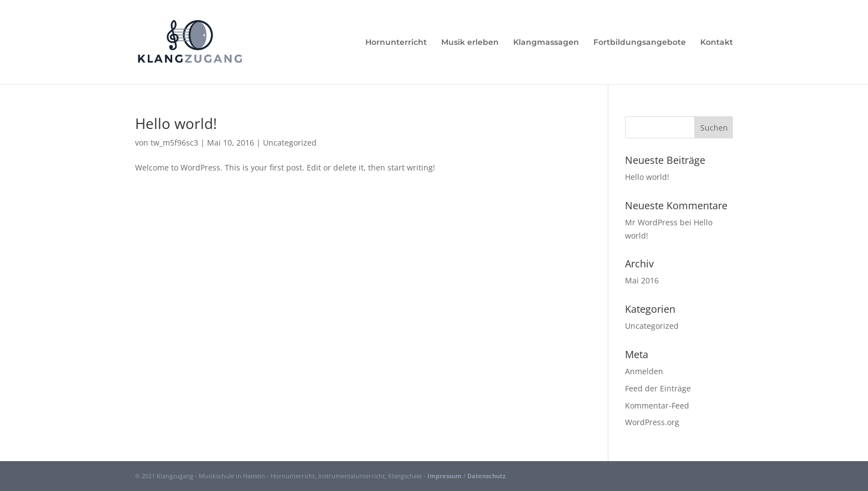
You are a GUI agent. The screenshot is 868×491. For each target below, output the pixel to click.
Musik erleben (470, 43)
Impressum (445, 476)
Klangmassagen (546, 43)
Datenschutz (486, 476)
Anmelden (644, 371)
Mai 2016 (642, 280)
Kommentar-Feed (657, 405)
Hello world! (176, 123)
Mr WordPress (651, 222)
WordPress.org (652, 422)
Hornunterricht (396, 43)
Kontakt (717, 43)
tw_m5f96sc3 (174, 143)
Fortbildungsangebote (640, 43)
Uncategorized (290, 143)
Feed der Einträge (658, 388)
